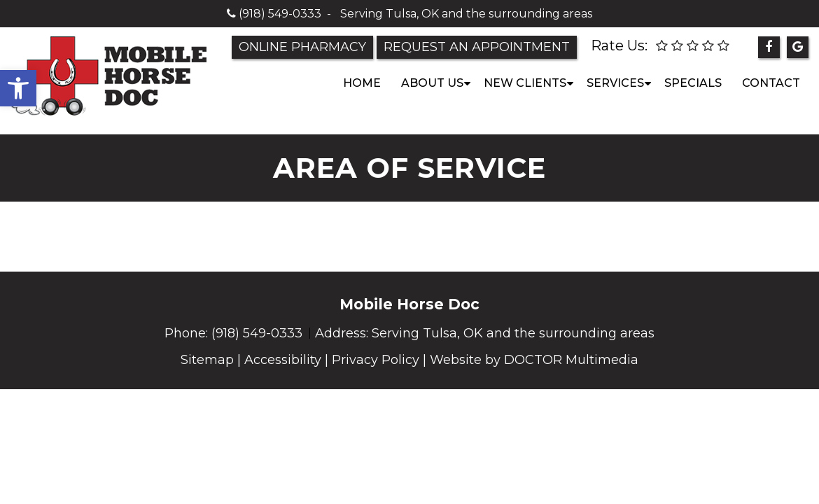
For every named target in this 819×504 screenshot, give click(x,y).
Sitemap (207, 360)
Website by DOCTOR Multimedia (534, 360)
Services (615, 83)
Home (362, 83)
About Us (432, 83)
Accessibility (283, 360)
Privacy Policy (376, 360)
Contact (771, 83)
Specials (693, 83)
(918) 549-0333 (280, 14)
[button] (18, 88)
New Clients (525, 83)
